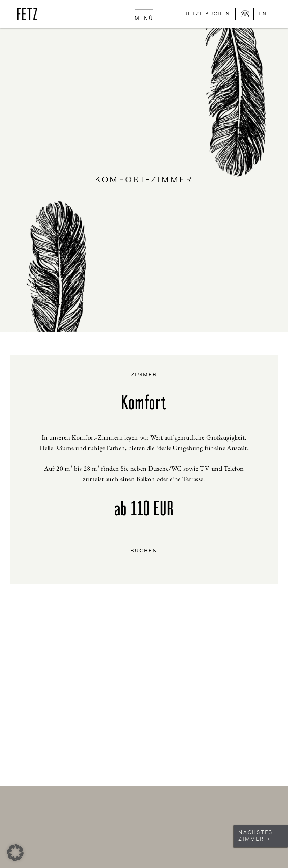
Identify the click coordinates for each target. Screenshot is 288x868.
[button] (15, 853)
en (263, 14)
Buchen (144, 551)
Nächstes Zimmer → (256, 836)
